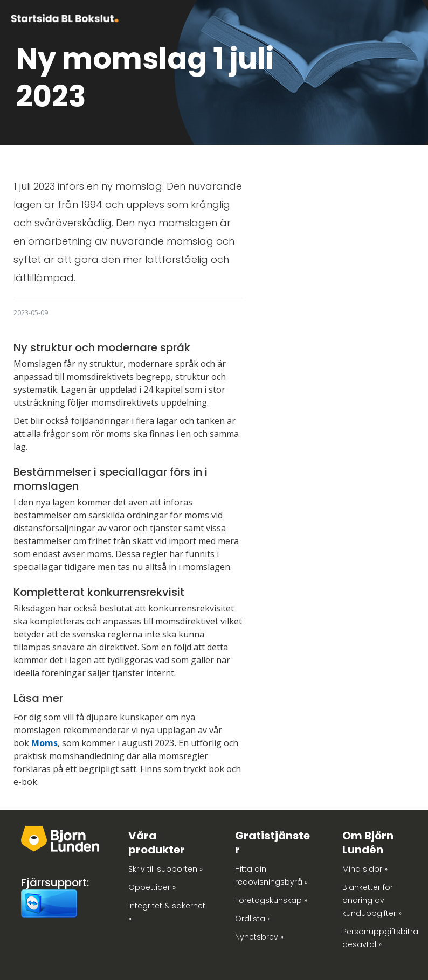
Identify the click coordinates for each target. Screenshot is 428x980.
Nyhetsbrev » (259, 937)
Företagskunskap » (271, 900)
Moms (44, 743)
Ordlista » (253, 919)
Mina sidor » (365, 869)
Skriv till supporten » (165, 869)
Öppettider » (152, 887)
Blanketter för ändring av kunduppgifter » (372, 900)
